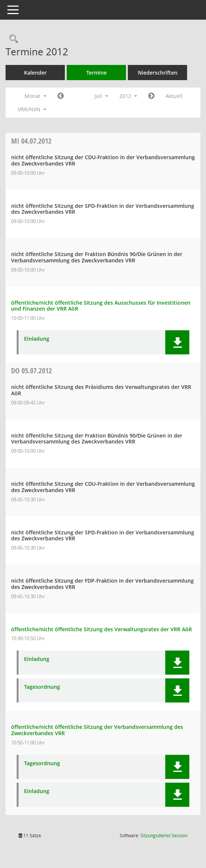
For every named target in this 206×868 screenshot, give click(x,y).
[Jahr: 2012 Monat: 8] (151, 96)
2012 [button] (128, 96)
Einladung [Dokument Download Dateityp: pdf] (37, 339)
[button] (177, 342)
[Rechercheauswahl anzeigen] (12, 39)
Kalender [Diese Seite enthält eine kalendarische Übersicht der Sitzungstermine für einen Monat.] (35, 73)
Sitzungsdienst (164, 836)
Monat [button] (35, 96)
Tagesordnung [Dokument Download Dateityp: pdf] (42, 687)
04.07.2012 (31, 141)
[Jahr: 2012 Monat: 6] (61, 96)
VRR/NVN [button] (32, 109)
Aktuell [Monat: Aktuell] (174, 96)
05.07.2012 (31, 371)
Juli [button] (101, 96)
